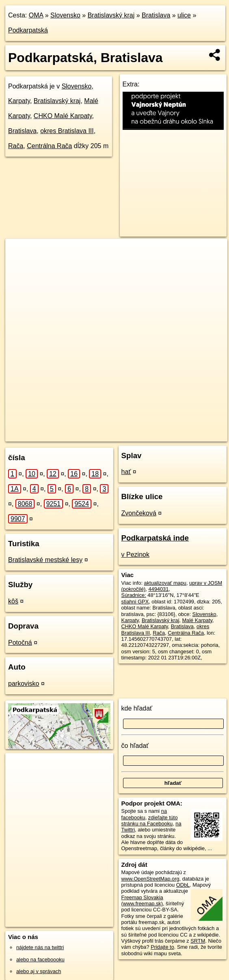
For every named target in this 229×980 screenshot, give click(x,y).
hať (126, 472)
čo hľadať (135, 746)
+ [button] (19, 252)
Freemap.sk (113, 435)
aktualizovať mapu (165, 583)
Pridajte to (162, 947)
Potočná (20, 643)
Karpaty (19, 101)
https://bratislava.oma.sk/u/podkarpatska (183, 435)
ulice (184, 15)
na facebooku (144, 814)
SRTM (198, 941)
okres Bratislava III (67, 131)
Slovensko (65, 15)
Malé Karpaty (197, 620)
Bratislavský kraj (111, 15)
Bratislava (156, 15)
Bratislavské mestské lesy (45, 560)
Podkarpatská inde (155, 538)
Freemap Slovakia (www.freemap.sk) (142, 900)
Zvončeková (139, 513)
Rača (16, 146)
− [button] (19, 265)
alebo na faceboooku (40, 960)
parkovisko (24, 684)
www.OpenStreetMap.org (150, 879)
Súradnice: (134, 595)
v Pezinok (135, 555)
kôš (13, 601)
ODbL (183, 885)
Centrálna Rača (49, 146)
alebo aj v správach (39, 971)
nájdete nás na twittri (40, 947)
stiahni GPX (135, 602)
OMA (36, 15)
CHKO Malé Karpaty (63, 116)
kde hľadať (137, 708)
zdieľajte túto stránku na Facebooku (150, 821)
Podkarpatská (28, 30)
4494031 (158, 589)
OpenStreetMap (71, 435)
